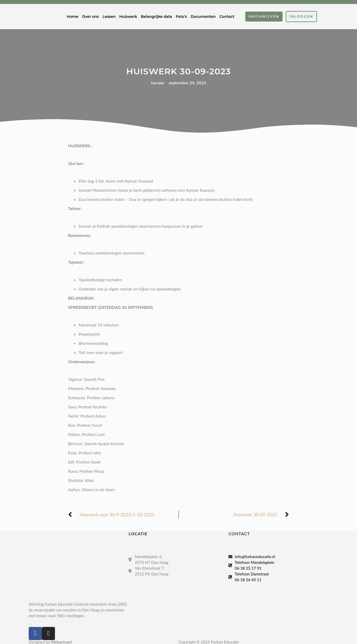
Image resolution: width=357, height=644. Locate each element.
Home (73, 17)
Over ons (90, 17)
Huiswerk (128, 17)
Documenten (203, 17)
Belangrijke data (157, 17)
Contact (227, 17)
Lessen (109, 17)
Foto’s (181, 17)
